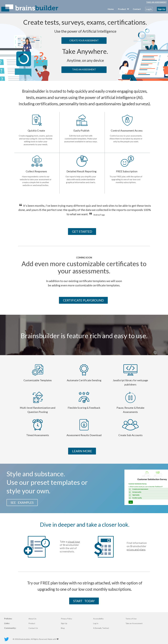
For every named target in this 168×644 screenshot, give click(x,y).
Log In (149, 9)
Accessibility (98, 619)
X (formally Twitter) (101, 628)
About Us (32, 619)
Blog (63, 628)
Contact (137, 9)
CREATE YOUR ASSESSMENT (84, 40)
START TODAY (84, 601)
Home (111, 9)
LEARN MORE (82, 451)
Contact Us (33, 628)
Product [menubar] (123, 9)
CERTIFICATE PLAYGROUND (83, 300)
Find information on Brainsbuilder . (137, 546)
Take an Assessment (156, 2)
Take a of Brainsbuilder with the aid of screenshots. (70, 546)
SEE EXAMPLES (22, 502)
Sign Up (161, 9)
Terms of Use (131, 619)
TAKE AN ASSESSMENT (84, 69)
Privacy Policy (66, 619)
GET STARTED (82, 231)
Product (32, 623)
